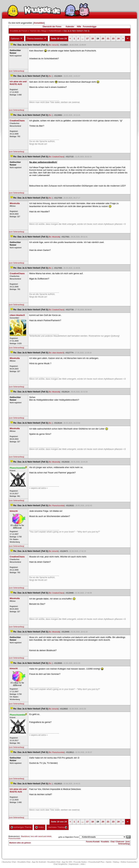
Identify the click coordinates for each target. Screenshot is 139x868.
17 (87, 38)
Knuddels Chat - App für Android (32, 862)
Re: (51, 76)
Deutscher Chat (9, 862)
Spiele (109, 862)
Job (82, 864)
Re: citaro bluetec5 (56, 353)
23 (113, 38)
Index (40, 827)
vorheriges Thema (21, 827)
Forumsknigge (90, 27)
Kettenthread (55, 31)
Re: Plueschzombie (57, 505)
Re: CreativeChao (56, 157)
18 (93, 38)
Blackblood (25, 836)
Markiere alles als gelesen (20, 843)
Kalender (70, 27)
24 (118, 38)
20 (103, 38)
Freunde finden (80, 862)
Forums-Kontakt (93, 842)
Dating (116, 862)
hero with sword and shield (41, 836)
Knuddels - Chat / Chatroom (113, 842)
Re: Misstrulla (54, 237)
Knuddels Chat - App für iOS (60, 862)
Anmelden (39, 23)
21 (108, 38)
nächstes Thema (58, 827)
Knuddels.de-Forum (19, 31)
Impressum (74, 864)
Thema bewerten (37, 39)
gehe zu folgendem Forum (69, 837)
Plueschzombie (14, 838)
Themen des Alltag (38, 31)
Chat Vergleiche (60, 864)
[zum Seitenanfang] (17, 71)
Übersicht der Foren (52, 27)
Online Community (129, 862)
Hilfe (79, 27)
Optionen (17, 39)
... (83, 38)
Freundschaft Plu (96, 862)
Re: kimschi (53, 45)
